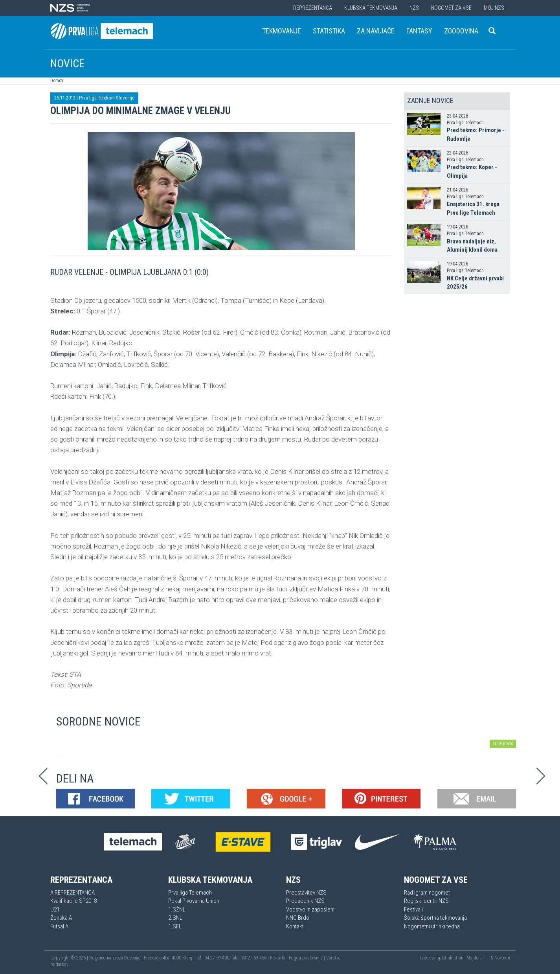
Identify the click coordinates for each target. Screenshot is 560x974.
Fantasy (419, 31)
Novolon (502, 958)
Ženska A (61, 918)
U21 (55, 910)
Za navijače (376, 31)
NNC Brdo (298, 918)
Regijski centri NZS (426, 901)
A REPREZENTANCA (73, 893)
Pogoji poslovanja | (308, 958)
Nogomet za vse (451, 8)
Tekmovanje (282, 31)
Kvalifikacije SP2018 (73, 901)
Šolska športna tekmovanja (435, 918)
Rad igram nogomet (427, 893)
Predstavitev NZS (306, 893)
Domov (57, 81)
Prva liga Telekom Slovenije (107, 98)
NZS (414, 8)
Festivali (413, 910)
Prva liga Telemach (190, 893)
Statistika (329, 31)
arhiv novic (503, 744)
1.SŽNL (177, 910)
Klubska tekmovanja (371, 8)
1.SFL (175, 926)
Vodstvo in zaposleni (310, 910)
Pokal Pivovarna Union (194, 901)
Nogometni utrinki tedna (432, 926)
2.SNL (175, 918)
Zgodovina (461, 31)
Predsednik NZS (305, 901)
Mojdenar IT (478, 958)
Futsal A (59, 926)
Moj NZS (494, 8)
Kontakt (295, 926)
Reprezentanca (313, 8)
